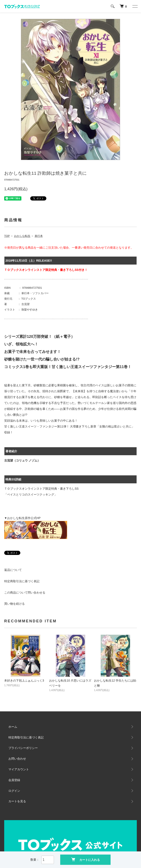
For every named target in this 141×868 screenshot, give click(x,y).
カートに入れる (86, 859)
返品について (13, 570)
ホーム (13, 727)
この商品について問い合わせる (25, 593)
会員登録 (14, 780)
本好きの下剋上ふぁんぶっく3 (24, 681)
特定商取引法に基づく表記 (22, 581)
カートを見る (17, 801)
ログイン (14, 791)
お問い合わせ (17, 759)
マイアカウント (19, 769)
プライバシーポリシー (23, 748)
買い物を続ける (14, 604)
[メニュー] (135, 6)
